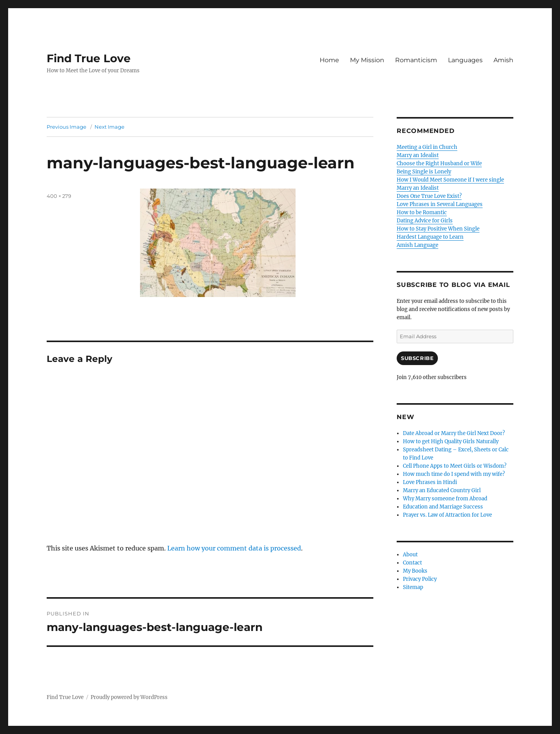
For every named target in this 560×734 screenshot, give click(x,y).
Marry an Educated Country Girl (442, 490)
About (410, 555)
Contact (412, 563)
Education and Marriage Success (443, 507)
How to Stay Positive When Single (438, 229)
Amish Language (417, 245)
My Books (415, 571)
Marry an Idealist (418, 155)
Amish (503, 60)
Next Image (109, 127)
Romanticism (416, 60)
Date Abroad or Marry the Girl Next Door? (454, 433)
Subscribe (417, 358)
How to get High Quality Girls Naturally (451, 441)
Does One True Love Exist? (429, 196)
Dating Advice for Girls (425, 221)
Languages (465, 60)
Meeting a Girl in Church (427, 147)
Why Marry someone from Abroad (445, 499)
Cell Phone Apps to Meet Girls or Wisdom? (455, 466)
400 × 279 (59, 196)
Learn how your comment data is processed (234, 548)
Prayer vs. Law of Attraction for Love (447, 515)
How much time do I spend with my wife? (454, 474)
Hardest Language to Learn (430, 237)
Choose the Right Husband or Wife (439, 163)
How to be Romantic (422, 212)
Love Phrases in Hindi (430, 482)
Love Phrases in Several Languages (440, 204)
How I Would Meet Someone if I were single (450, 180)
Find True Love (89, 58)
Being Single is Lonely (424, 172)
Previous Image (66, 127)
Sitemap (413, 587)
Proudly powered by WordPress (129, 697)
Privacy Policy (420, 579)
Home (329, 60)
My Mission (367, 60)
